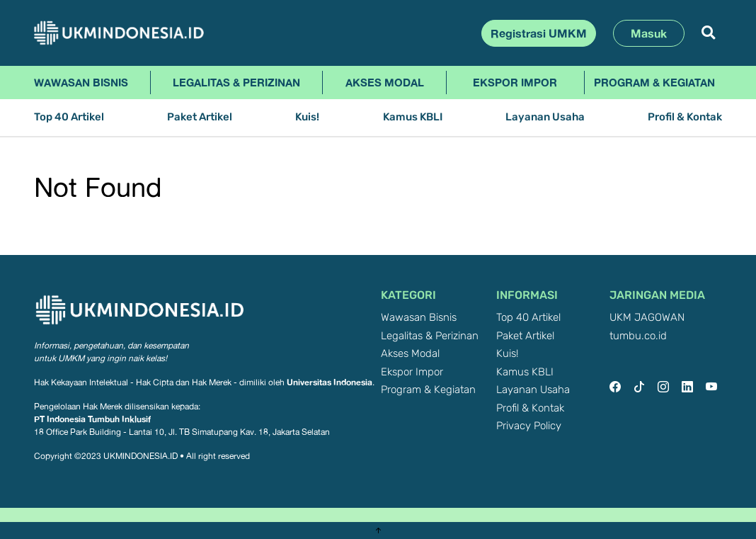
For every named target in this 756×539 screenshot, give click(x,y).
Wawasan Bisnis (81, 82)
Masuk (649, 33)
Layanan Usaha (545, 117)
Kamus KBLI (413, 117)
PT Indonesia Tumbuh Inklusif (92, 419)
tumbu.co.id (638, 336)
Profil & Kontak (685, 117)
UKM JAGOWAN (647, 318)
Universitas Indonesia (330, 382)
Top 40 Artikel (69, 117)
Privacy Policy (529, 426)
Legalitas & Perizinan (236, 82)
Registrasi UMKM (539, 33)
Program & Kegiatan (654, 82)
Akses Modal (385, 82)
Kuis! (307, 117)
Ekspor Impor (515, 82)
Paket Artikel (200, 117)
